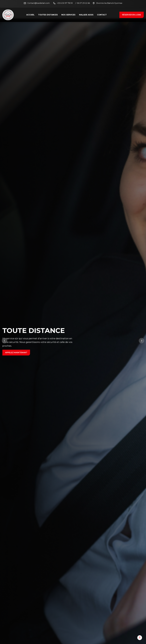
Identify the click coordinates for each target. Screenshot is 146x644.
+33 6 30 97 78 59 (65, 3)
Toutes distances (48, 15)
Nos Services (68, 15)
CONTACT (102, 15)
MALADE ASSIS (86, 15)
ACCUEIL (30, 15)
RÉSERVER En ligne (132, 15)
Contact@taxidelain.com (39, 3)
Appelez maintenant (16, 353)
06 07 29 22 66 (83, 3)
